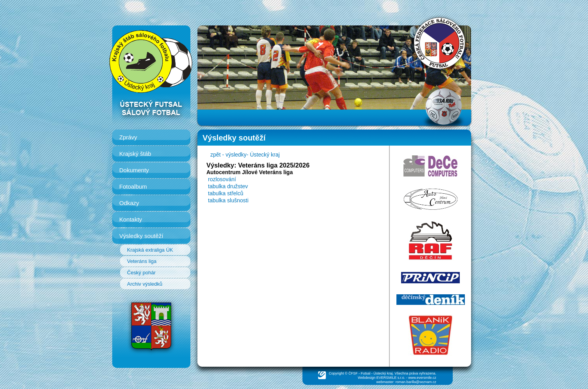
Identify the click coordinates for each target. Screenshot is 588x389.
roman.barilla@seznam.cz (416, 382)
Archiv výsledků (145, 284)
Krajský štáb (135, 154)
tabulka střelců (226, 193)
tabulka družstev (228, 186)
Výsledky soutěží (141, 236)
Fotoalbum (133, 186)
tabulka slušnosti (228, 200)
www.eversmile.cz (422, 378)
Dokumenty (134, 170)
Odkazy (129, 203)
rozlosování (222, 179)
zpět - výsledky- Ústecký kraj (245, 155)
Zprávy (128, 137)
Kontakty (131, 219)
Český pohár (141, 273)
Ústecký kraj (383, 373)
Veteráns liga (142, 261)
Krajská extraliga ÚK (150, 250)
